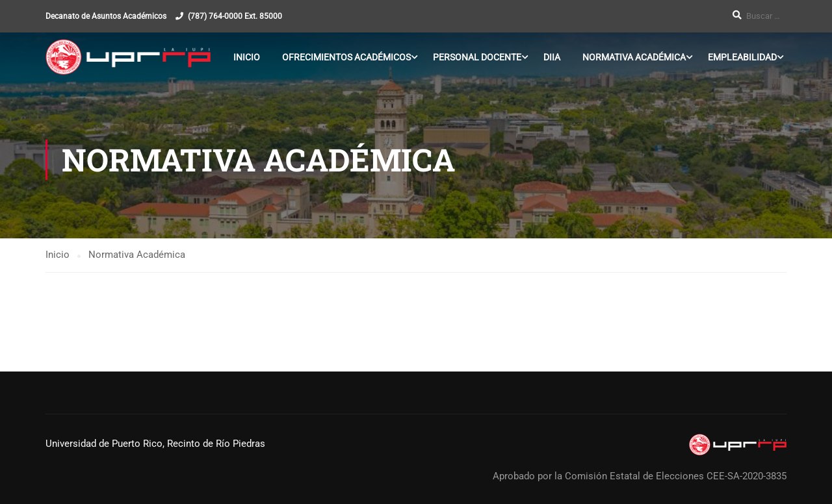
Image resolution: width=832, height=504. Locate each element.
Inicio (247, 57)
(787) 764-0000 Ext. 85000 (235, 16)
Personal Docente (477, 57)
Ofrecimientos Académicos (346, 57)
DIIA (552, 57)
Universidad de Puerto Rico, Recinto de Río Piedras (155, 444)
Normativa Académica (634, 57)
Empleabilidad (742, 57)
